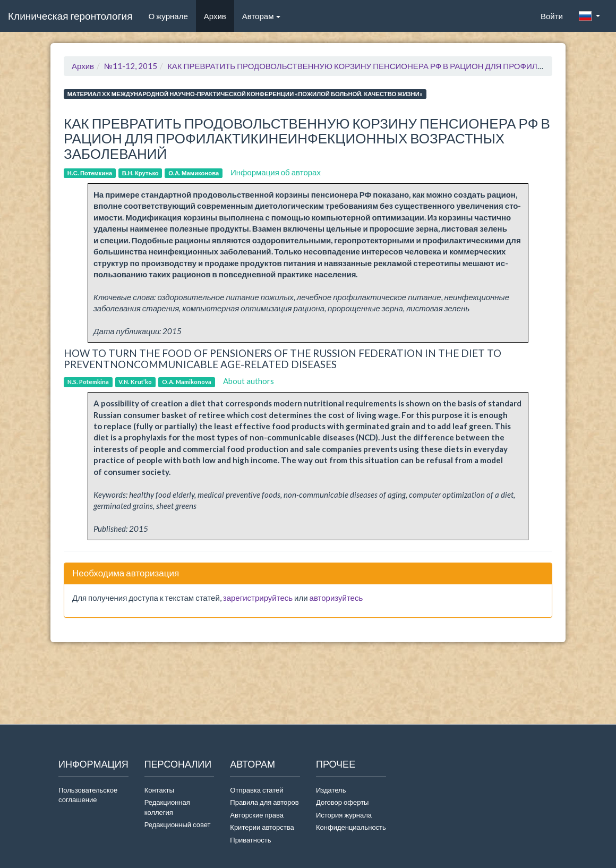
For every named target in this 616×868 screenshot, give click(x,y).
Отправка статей (256, 790)
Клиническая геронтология (70, 16)
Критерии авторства (262, 827)
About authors (249, 381)
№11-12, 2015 (131, 66)
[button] (589, 16)
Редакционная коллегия (167, 807)
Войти (552, 16)
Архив (215, 16)
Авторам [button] (262, 16)
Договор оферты (342, 802)
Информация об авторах (276, 172)
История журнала (344, 815)
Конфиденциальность (351, 827)
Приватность (252, 840)
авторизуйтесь (336, 598)
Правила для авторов (264, 802)
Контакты (159, 790)
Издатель (331, 790)
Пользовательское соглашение (88, 795)
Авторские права (257, 815)
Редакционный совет (178, 824)
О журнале (172, 15)
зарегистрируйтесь (258, 598)
